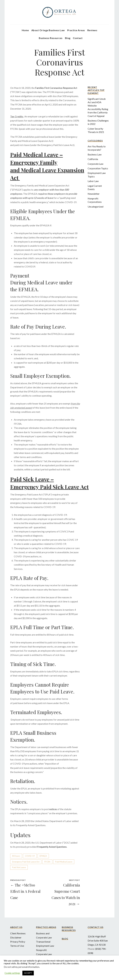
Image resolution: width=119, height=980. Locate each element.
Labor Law (93, 181)
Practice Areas (76, 30)
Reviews (92, 30)
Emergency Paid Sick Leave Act (26, 862)
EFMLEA (43, 856)
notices (53, 809)
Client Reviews (18, 933)
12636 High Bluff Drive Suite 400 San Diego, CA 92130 (98, 940)
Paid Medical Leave (64, 862)
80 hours (16, 856)
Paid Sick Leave (19, 867)
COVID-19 (30, 856)
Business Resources (51, 38)
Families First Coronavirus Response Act (56, 88)
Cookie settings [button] (12, 973)
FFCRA (47, 862)
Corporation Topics (98, 168)
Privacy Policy (18, 942)
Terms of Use (17, 946)
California (93, 159)
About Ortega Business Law (48, 30)
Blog (68, 38)
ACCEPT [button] (28, 973)
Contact (78, 38)
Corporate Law (95, 164)
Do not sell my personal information (22, 967)
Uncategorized (95, 207)
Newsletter (94, 194)
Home (25, 30)
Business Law (95, 154)
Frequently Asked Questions (52, 847)
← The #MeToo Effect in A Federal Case (25, 891)
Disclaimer (16, 937)
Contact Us (95, 927)
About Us (16, 927)
